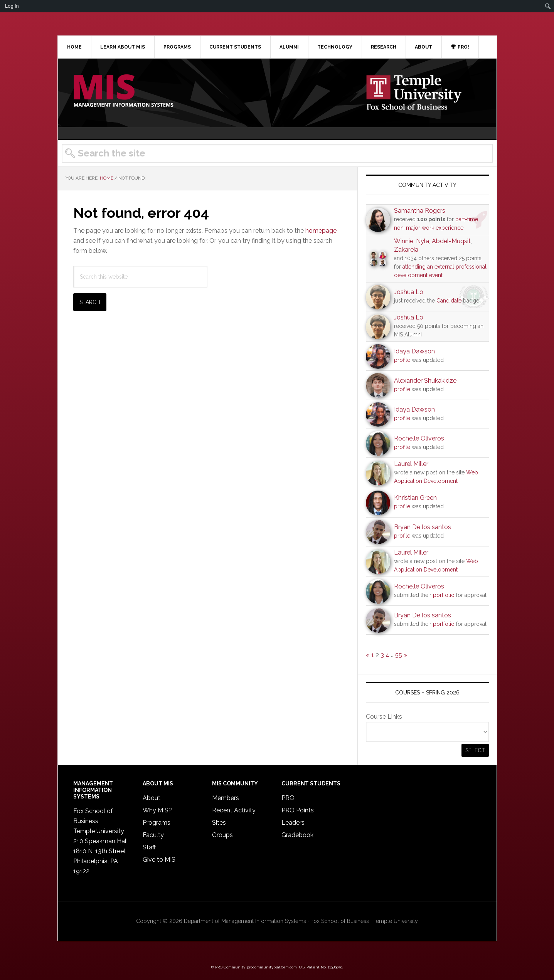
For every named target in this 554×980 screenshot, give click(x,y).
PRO (288, 798)
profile (402, 360)
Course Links (384, 717)
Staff (149, 847)
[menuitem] (548, 6)
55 (399, 655)
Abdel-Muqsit (451, 241)
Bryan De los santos (423, 527)
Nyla (423, 241)
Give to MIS (159, 860)
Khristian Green (415, 498)
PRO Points (298, 810)
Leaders (293, 823)
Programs (157, 823)
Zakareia (406, 250)
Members (226, 798)
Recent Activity (234, 810)
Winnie (404, 241)
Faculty (153, 835)
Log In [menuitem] (12, 6)
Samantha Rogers (420, 211)
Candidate (449, 301)
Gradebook (297, 835)
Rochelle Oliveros (419, 438)
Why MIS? (157, 810)
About (152, 798)
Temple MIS (123, 91)
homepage (321, 231)
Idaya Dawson (414, 351)
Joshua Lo (409, 292)
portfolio (444, 595)
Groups (222, 835)
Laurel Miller (411, 464)
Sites (219, 823)
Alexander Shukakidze (425, 381)
